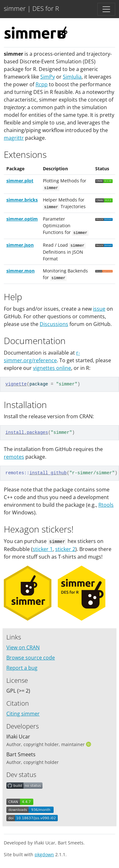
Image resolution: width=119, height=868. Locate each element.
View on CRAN (23, 647)
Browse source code (31, 658)
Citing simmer (23, 714)
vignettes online (52, 368)
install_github (48, 473)
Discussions (54, 324)
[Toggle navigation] (106, 9)
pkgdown (44, 854)
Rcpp (42, 84)
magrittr (14, 138)
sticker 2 (65, 549)
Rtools (106, 505)
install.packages (27, 433)
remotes (14, 457)
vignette (16, 384)
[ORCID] (89, 744)
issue (99, 309)
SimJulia (72, 77)
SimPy (48, 77)
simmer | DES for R (31, 8)
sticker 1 (43, 549)
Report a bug (22, 668)
